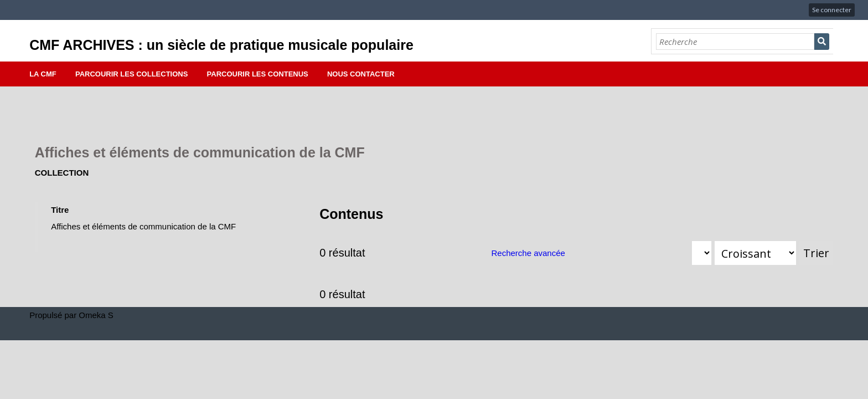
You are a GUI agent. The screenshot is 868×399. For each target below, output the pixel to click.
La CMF (43, 74)
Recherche (822, 42)
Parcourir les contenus (258, 74)
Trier (816, 253)
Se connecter (832, 10)
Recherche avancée (528, 253)
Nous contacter (361, 74)
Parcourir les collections (131, 74)
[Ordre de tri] (755, 253)
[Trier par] (702, 253)
